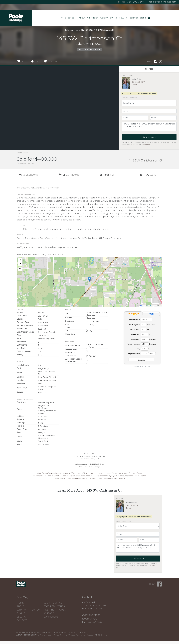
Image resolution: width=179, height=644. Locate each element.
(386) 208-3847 (135, 2)
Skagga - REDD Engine (97, 635)
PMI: (138, 349)
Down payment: (134, 325)
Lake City (80, 30)
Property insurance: (133, 344)
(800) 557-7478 (90, 619)
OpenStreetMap (151, 306)
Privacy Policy (147, 144)
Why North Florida (98, 18)
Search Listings (53, 603)
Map (149, 69)
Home (63, 18)
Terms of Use (45, 635)
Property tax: (136, 339)
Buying (114, 18)
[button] (89, 279)
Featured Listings (54, 606)
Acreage (49, 613)
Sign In (145, 18)
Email (134, 85)
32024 (89, 30)
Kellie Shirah (137, 79)
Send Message (149, 137)
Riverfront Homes (55, 610)
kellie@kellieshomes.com (163, 2)
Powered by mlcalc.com (142, 366)
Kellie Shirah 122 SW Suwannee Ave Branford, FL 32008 (94, 606)
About (82, 18)
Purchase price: (134, 320)
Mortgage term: (135, 330)
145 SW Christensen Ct (104, 30)
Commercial (51, 617)
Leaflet (143, 306)
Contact (134, 18)
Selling (123, 18)
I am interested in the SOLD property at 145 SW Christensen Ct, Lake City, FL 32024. (149, 127)
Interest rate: (135, 334)
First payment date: (133, 354)
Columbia (69, 30)
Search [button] (72, 18)
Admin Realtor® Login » (27, 635)
